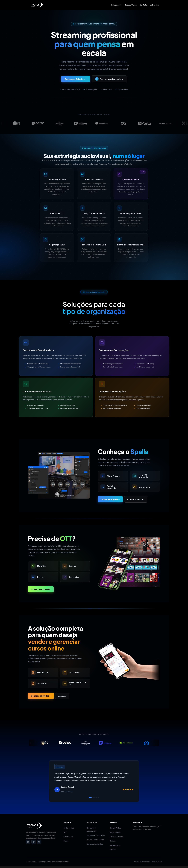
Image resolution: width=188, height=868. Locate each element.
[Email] (39, 842)
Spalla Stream (69, 828)
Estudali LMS (68, 837)
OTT (65, 832)
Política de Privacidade (142, 862)
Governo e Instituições (95, 844)
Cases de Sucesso (116, 837)
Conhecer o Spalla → (110, 499)
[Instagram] (34, 842)
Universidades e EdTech (95, 840)
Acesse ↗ (62, 696)
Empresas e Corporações (96, 835)
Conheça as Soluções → (76, 79)
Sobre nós (154, 5)
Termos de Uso (157, 862)
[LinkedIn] (28, 842)
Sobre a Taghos (115, 828)
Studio (66, 841)
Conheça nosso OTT (41, 589)
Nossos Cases (131, 5)
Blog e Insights (115, 832)
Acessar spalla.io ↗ (136, 499)
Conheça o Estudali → (41, 696)
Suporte (113, 850)
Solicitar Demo (115, 845)
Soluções (115, 5)
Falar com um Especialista (109, 79)
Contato (143, 5)
